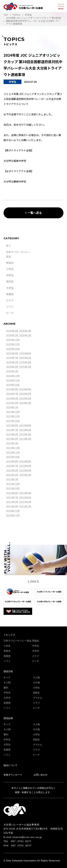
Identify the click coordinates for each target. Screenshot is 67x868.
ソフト (10, 307)
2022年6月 (25, 466)
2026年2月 (12, 335)
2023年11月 (13, 416)
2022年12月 (13, 448)
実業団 (10, 294)
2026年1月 (25, 335)
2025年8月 (25, 353)
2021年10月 (13, 488)
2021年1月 (25, 506)
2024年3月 (12, 403)
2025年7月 (12, 358)
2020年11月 (13, 515)
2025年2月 (25, 367)
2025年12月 (13, 340)
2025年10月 (13, 349)
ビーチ (10, 313)
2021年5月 (12, 502)
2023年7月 (12, 430)
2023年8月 (25, 426)
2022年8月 (25, 461)
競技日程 (8, 671)
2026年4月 (12, 331)
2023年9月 (12, 426)
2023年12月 (13, 412)
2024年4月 (25, 399)
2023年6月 (25, 430)
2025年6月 (25, 358)
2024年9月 (12, 389)
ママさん (38, 698)
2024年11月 (13, 380)
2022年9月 (12, 461)
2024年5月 (12, 399)
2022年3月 (12, 475)
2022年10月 (13, 457)
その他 (36, 683)
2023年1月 (12, 443)
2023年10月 (13, 421)
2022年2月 (25, 475)
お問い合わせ (41, 775)
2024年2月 (25, 403)
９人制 (36, 678)
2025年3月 (12, 367)
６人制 (7, 683)
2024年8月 (25, 389)
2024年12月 (13, 376)
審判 (6, 688)
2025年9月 (12, 353)
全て (9, 245)
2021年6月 (25, 498)
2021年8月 (25, 493)
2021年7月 (12, 498)
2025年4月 (25, 362)
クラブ (10, 300)
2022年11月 (13, 453)
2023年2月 (25, 439)
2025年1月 (12, 371)
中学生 (10, 275)
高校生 (10, 281)
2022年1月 (12, 480)
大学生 (10, 288)
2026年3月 (25, 331)
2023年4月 (25, 434)
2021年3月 (12, 506)
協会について (11, 765)
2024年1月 (12, 407)
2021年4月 (25, 502)
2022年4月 (25, 471)
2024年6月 (25, 394)
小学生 (10, 269)
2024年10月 (13, 385)
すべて (7, 678)
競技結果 (8, 718)
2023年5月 (12, 434)
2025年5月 (12, 362)
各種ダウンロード (13, 775)
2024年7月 (12, 394)
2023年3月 (12, 439)
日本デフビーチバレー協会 (18, 641)
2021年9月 (12, 493)
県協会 (10, 263)
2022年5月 (12, 471)
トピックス (9, 635)
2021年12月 (13, 484)
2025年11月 (13, 344)
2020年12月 (13, 511)
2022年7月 (12, 466)
